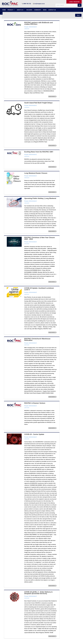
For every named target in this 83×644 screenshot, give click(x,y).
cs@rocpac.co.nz (40, 4)
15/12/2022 (27, 244)
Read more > (52, 96)
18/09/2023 (27, 29)
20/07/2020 (27, 345)
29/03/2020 (27, 439)
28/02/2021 (27, 294)
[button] (80, 5)
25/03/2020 (27, 598)
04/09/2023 (27, 156)
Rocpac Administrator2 (31, 27)
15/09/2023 (27, 107)
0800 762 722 (27, 4)
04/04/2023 (27, 178)
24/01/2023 (27, 203)
